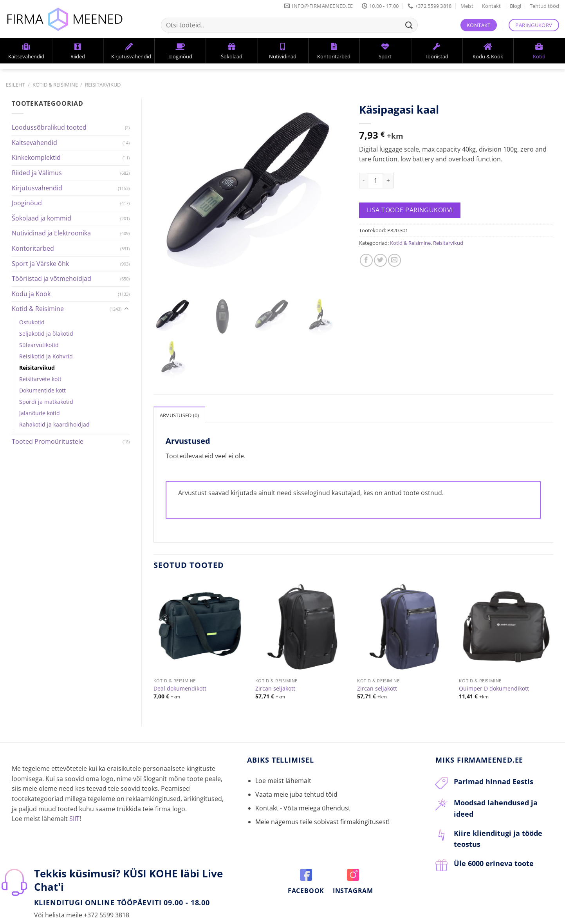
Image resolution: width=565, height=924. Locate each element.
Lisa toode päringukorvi (410, 210)
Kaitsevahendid (34, 143)
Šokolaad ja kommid (42, 218)
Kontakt (491, 6)
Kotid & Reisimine (55, 85)
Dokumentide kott (42, 390)
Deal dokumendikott (180, 681)
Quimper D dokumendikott (494, 681)
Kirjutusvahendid (37, 188)
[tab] (180, 407)
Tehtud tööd (544, 6)
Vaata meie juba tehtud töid (296, 787)
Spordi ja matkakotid (46, 402)
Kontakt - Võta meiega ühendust (303, 800)
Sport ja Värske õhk (40, 264)
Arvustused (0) (180, 407)
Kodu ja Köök (31, 294)
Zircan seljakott (275, 681)
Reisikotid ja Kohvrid (46, 356)
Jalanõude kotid (40, 413)
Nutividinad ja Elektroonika (51, 233)
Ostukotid (32, 322)
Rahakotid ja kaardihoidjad (54, 424)
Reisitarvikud (103, 85)
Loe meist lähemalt (283, 773)
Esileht (15, 85)
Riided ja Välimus (37, 173)
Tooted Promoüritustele (48, 441)
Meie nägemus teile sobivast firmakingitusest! (322, 814)
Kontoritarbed (33, 248)
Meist (467, 6)
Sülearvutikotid (39, 345)
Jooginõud (27, 203)
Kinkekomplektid (36, 157)
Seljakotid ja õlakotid (46, 334)
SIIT (74, 811)
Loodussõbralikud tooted (49, 127)
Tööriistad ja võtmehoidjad (51, 278)
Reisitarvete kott (40, 379)
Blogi (515, 6)
